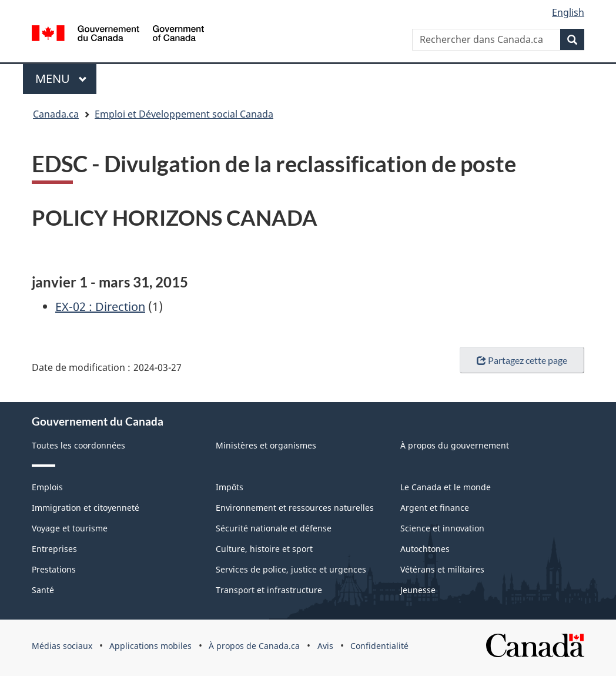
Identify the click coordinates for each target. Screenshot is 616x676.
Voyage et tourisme (70, 528)
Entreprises (54, 549)
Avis (325, 646)
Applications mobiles (150, 646)
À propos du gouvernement (455, 445)
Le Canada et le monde (446, 487)
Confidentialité (379, 646)
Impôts (230, 487)
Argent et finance (435, 508)
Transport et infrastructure (269, 590)
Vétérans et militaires (442, 569)
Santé (43, 590)
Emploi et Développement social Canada (184, 114)
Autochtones (425, 549)
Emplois (47, 487)
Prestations (54, 569)
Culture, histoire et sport (264, 549)
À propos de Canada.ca (254, 646)
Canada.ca (56, 114)
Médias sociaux (62, 646)
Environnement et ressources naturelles (295, 508)
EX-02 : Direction (100, 307)
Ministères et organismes (266, 445)
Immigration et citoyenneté (86, 508)
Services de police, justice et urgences (291, 569)
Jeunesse (418, 590)
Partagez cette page (522, 360)
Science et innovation (442, 528)
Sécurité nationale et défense (274, 528)
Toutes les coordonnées (78, 445)
